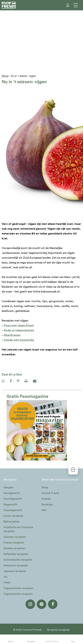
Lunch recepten (13, 516)
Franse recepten (14, 543)
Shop (45, 487)
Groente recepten (58, 630)
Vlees (7, 583)
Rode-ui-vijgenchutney (19, 330)
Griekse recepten (14, 548)
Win (44, 510)
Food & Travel (52, 641)
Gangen (8, 487)
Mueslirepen (12, 335)
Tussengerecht (13, 510)
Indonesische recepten (18, 560)
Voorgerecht (12, 493)
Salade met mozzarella (19, 340)
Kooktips (47, 504)
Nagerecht (10, 504)
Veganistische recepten (18, 588)
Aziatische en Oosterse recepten (18, 529)
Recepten (31, 641)
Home (10, 641)
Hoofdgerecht (13, 499)
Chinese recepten (15, 537)
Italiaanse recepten (16, 565)
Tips (73, 641)
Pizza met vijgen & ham (19, 325)
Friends (46, 499)
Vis (5, 577)
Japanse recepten (15, 571)
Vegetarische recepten (18, 594)
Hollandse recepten (16, 554)
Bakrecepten (11, 522)
